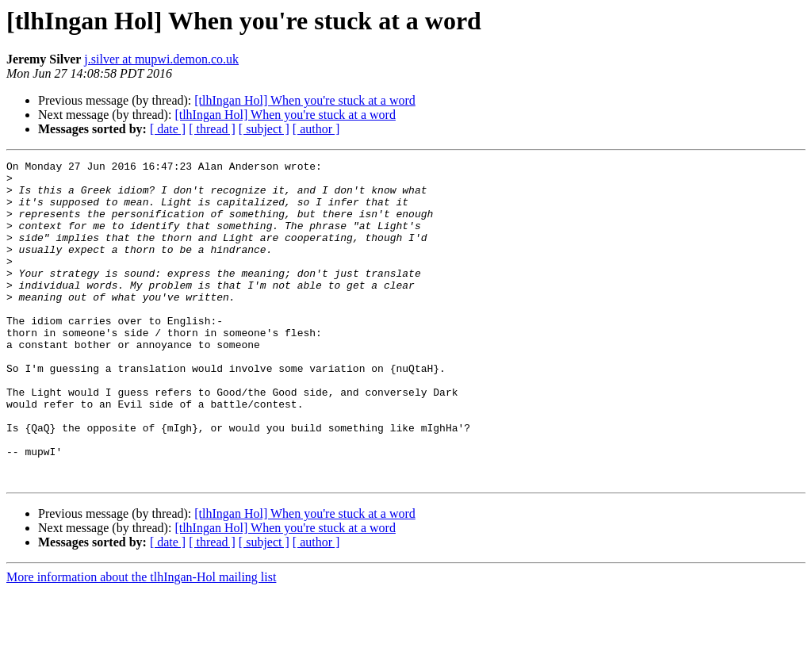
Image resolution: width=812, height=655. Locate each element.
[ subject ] (264, 129)
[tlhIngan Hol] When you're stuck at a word (305, 100)
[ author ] (316, 129)
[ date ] (168, 129)
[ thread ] (212, 129)
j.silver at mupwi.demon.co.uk (161, 59)
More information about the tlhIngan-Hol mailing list (141, 641)
